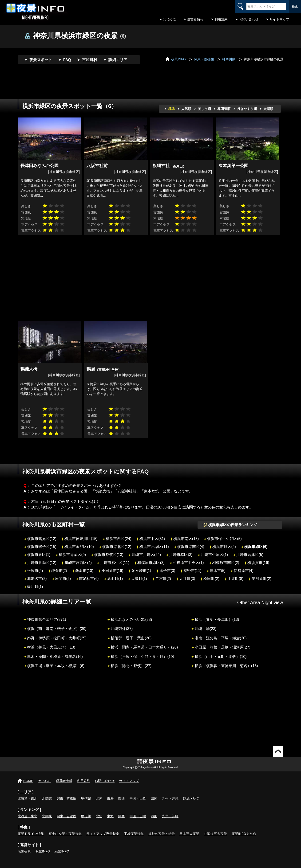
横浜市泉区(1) (39, 555)
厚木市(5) (218, 571)
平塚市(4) (35, 571)
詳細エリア (118, 60)
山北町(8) (236, 579)
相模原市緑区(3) (151, 563)
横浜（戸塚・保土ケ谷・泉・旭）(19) (142, 657)
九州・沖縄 (170, 798)
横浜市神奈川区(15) (81, 539)
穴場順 (268, 109)
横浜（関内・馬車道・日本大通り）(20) (144, 647)
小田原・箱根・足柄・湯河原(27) (223, 647)
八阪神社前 (127, 491)
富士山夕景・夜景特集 (65, 834)
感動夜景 (24, 851)
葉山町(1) (115, 579)
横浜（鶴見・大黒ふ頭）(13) (51, 647)
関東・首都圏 (67, 798)
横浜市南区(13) (186, 539)
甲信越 (86, 798)
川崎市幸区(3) (181, 555)
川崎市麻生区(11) (115, 563)
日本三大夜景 (189, 834)
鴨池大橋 (103, 491)
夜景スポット (41, 60)
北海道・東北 (28, 798)
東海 (110, 798)
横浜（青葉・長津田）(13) (217, 619)
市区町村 (90, 60)
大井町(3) (187, 579)
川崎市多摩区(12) (42, 563)
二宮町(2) (163, 579)
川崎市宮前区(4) (78, 563)
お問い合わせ (249, 19)
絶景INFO (62, 851)
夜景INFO (43, 851)
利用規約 (221, 19)
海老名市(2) (37, 579)
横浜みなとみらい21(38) (131, 619)
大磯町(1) (139, 579)
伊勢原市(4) (244, 571)
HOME (28, 781)
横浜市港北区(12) (117, 547)
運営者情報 (195, 19)
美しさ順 (204, 109)
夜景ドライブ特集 (31, 834)
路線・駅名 (191, 798)
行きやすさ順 (247, 109)
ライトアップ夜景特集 (103, 834)
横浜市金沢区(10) (79, 547)
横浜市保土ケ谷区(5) (224, 539)
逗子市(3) (167, 571)
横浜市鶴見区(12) (42, 539)
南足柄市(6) (89, 579)
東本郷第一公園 (157, 491)
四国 (154, 798)
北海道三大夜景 (215, 834)
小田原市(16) (112, 571)
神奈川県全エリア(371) (47, 619)
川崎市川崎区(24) (146, 555)
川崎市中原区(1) (214, 555)
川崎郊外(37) (122, 629)
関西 (122, 798)
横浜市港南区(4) (191, 547)
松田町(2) (211, 579)
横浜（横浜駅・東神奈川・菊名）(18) (226, 666)
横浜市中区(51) (152, 539)
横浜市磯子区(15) (42, 547)
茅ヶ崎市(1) (141, 571)
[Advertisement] (150, 82)
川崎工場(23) (206, 629)
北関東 (47, 798)
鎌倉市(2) (59, 571)
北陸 (99, 798)
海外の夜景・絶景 (162, 834)
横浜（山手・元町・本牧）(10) (221, 657)
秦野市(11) (192, 571)
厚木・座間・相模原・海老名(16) (55, 657)
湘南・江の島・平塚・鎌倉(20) (221, 638)
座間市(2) (63, 579)
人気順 (186, 109)
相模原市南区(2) (226, 563)
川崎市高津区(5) (250, 555)
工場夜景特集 (134, 834)
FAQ (67, 60)
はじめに (169, 19)
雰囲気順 (224, 109)
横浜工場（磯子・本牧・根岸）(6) (56, 666)
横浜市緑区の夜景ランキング (233, 525)
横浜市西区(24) (119, 539)
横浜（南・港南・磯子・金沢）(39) (57, 629)
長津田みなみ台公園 (71, 491)
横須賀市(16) (258, 563)
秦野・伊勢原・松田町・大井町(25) (57, 638)
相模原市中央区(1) (188, 563)
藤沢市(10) (84, 571)
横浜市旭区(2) (224, 547)
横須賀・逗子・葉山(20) (131, 638)
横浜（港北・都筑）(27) (131, 666)
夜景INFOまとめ (244, 834)
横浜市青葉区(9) (72, 555)
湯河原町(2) (261, 579)
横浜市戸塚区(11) (154, 547)
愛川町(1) (35, 587)
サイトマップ (279, 19)
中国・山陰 (138, 798)
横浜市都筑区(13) (109, 555)
